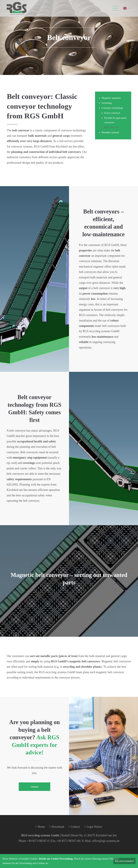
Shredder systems (110, 132)
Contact (34, 787)
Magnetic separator (111, 98)
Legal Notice (94, 827)
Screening (107, 103)
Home (41, 827)
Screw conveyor (112, 113)
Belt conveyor (111, 127)
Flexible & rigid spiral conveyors (115, 120)
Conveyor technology (112, 108)
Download (58, 827)
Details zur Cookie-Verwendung (56, 859)
